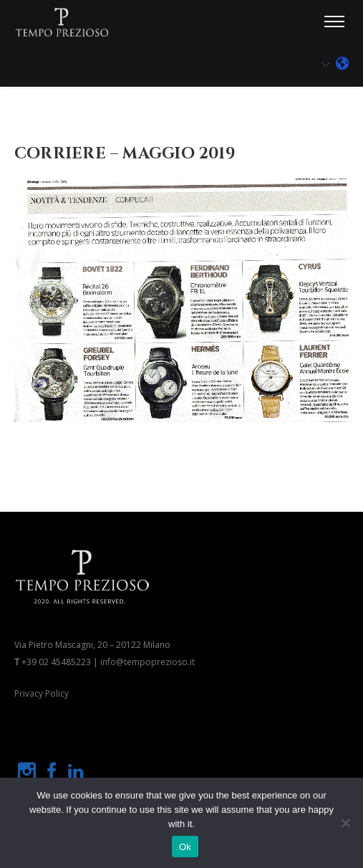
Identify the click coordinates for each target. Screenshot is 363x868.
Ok (185, 847)
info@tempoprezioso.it (147, 662)
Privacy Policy (42, 693)
